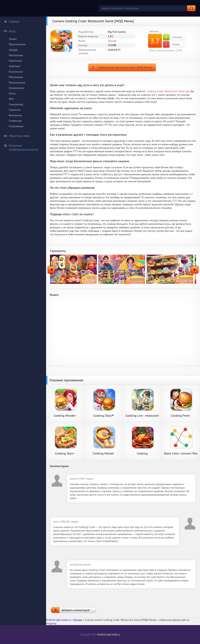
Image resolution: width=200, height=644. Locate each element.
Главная (12, 21)
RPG (11, 99)
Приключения (17, 44)
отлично (172, 37)
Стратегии (15, 110)
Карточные (15, 61)
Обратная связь (17, 136)
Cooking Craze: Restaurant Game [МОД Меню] (125, 67)
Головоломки (17, 88)
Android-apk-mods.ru (109, 635)
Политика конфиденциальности (21, 147)
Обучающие (16, 77)
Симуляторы (16, 104)
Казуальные (16, 72)
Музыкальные (17, 82)
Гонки (12, 93)
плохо (171, 44)
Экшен (13, 39)
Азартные (14, 66)
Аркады (13, 50)
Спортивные (16, 126)
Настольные (16, 55)
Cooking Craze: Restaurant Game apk (168, 91)
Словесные (15, 121)
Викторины (15, 115)
